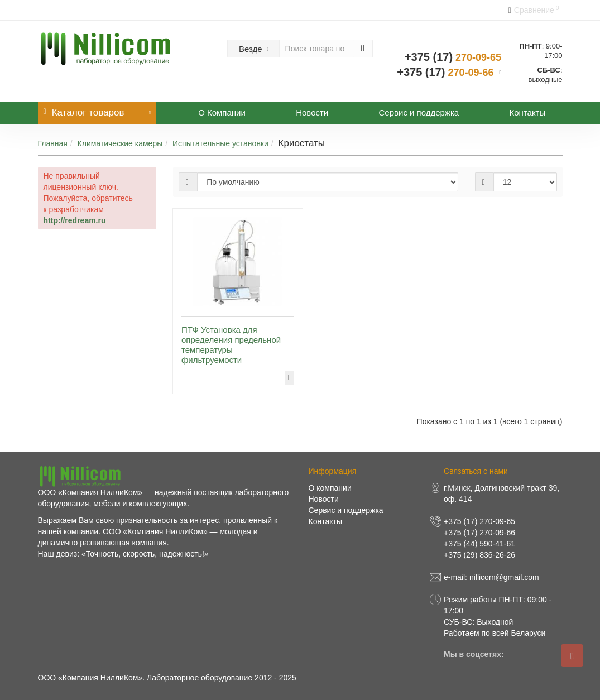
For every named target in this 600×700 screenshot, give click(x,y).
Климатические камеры (120, 143)
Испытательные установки (220, 143)
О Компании (222, 112)
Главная (53, 143)
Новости (312, 112)
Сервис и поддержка (419, 112)
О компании (330, 488)
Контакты (527, 112)
